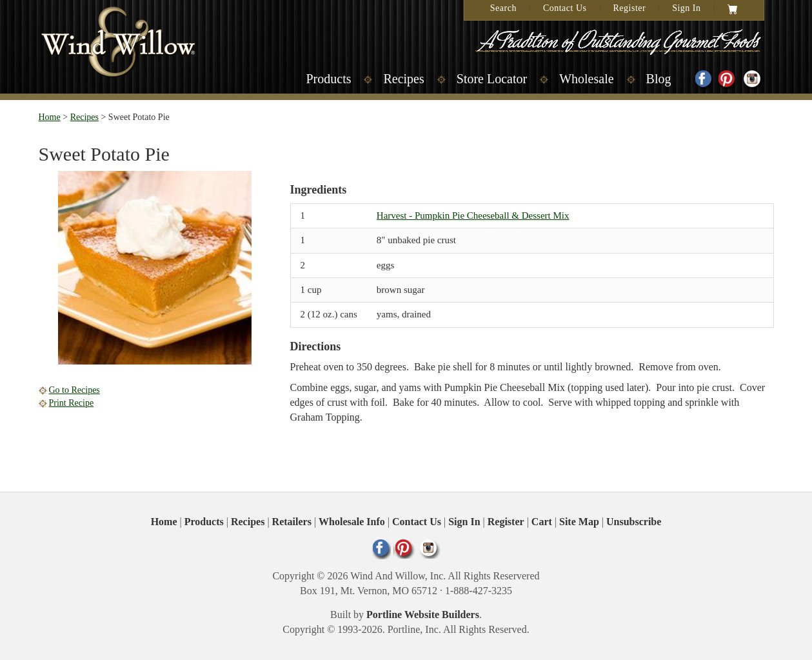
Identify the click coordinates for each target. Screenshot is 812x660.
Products (328, 79)
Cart (542, 522)
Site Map (579, 522)
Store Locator (492, 79)
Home (50, 117)
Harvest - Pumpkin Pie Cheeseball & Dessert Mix (473, 215)
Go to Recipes (74, 390)
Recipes (403, 79)
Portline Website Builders (423, 615)
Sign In (686, 8)
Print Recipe (72, 403)
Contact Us (565, 8)
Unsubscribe (634, 522)
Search (503, 8)
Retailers (292, 522)
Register (630, 8)
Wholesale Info (352, 522)
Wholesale (586, 79)
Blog (659, 79)
